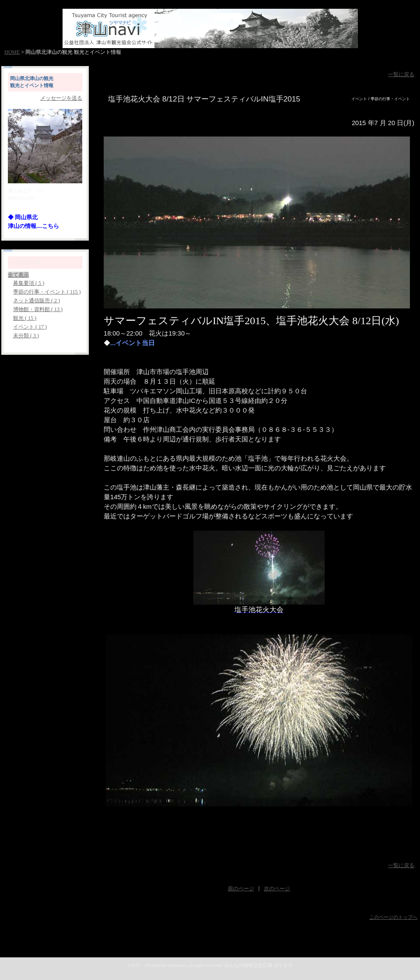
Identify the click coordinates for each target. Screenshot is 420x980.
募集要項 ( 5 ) (29, 283)
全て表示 (18, 275)
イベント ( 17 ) (30, 327)
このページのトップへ (393, 917)
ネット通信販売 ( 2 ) (37, 301)
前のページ (241, 889)
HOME (12, 52)
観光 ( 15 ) (25, 318)
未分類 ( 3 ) (26, 336)
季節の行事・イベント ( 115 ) (47, 292)
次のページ (277, 889)
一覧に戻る (401, 74)
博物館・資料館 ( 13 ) (38, 309)
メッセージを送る (61, 98)
